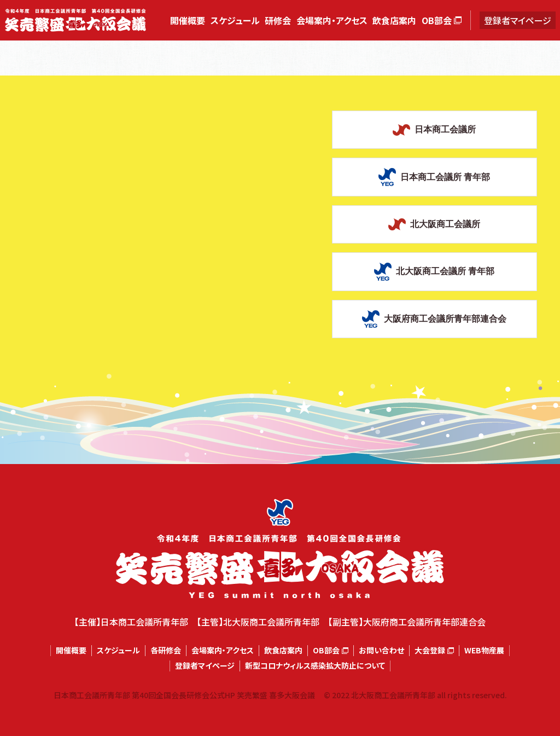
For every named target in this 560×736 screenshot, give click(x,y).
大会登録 (430, 650)
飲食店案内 (394, 20)
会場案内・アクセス (332, 20)
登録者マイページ (518, 20)
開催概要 (188, 20)
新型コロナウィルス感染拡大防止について (315, 666)
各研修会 (166, 650)
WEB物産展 (484, 650)
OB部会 (437, 20)
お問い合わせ (381, 650)
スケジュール (235, 20)
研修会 (278, 20)
